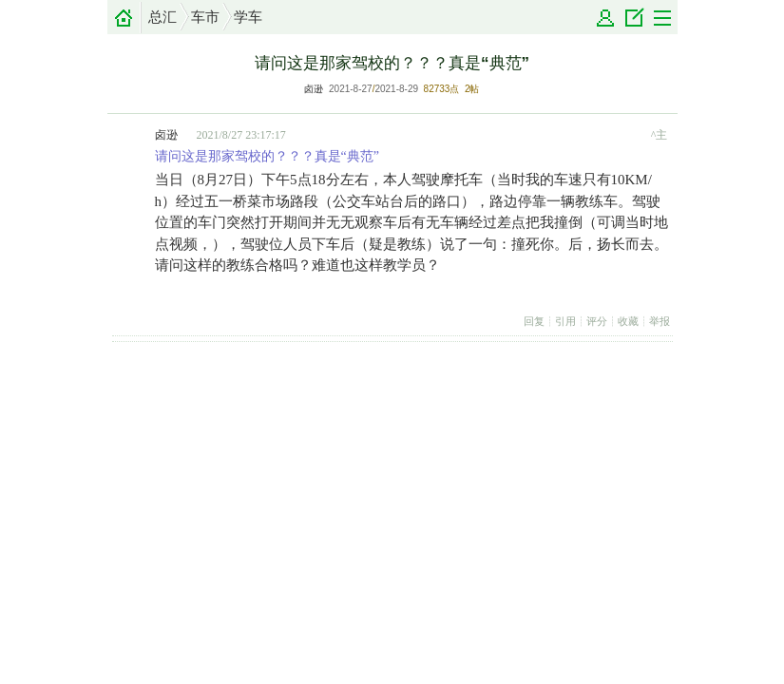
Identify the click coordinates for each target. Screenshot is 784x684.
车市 (205, 17)
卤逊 (314, 89)
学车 (248, 17)
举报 (660, 321)
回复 (534, 321)
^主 (660, 135)
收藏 (628, 321)
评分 (597, 321)
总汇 (163, 17)
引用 (565, 321)
